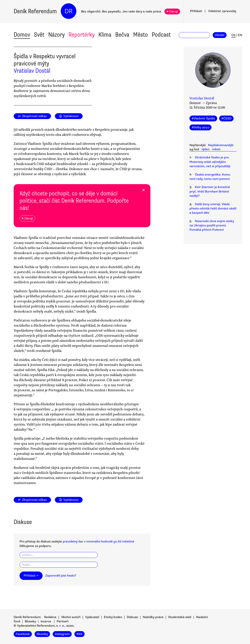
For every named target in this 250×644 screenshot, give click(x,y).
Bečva (122, 35)
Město (141, 35)
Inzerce (46, 621)
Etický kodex (113, 617)
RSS (79, 634)
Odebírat (222, 11)
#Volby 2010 (200, 127)
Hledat (220, 35)
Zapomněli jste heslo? (61, 576)
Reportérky (82, 35)
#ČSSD (226, 118)
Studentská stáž (180, 617)
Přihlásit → (31, 576)
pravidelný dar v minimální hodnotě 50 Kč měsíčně (98, 542)
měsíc (216, 149)
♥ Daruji (172, 11)
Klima (105, 35)
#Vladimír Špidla (203, 118)
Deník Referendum (35, 11)
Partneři (63, 621)
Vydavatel (92, 617)
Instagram (62, 634)
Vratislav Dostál (32, 71)
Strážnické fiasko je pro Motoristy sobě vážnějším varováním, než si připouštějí (210, 162)
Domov (22, 35)
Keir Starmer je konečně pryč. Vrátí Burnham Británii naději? (210, 191)
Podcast (161, 35)
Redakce (50, 617)
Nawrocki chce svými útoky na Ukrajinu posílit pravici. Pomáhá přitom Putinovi (212, 226)
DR (69, 11)
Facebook (23, 634)
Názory (56, 35)
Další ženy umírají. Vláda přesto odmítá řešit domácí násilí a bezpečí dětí (213, 209)
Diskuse (132, 617)
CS (233, 35)
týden (206, 149)
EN (240, 35)
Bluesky (30, 621)
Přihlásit (196, 11)
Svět (39, 35)
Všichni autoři (71, 617)
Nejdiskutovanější (221, 145)
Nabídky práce (153, 617)
